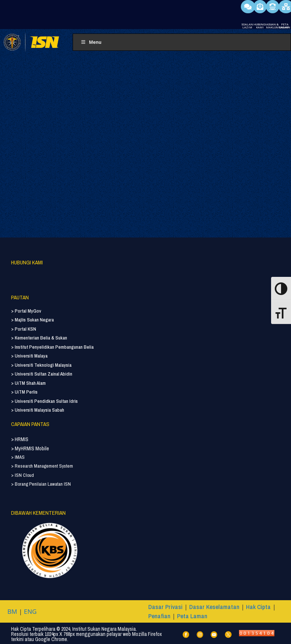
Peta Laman (192, 616)
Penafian (159, 616)
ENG (30, 611)
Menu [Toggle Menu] (91, 42)
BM (12, 611)
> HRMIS (20, 439)
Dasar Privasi (165, 607)
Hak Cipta (258, 607)
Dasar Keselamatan (214, 607)
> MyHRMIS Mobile (30, 448)
